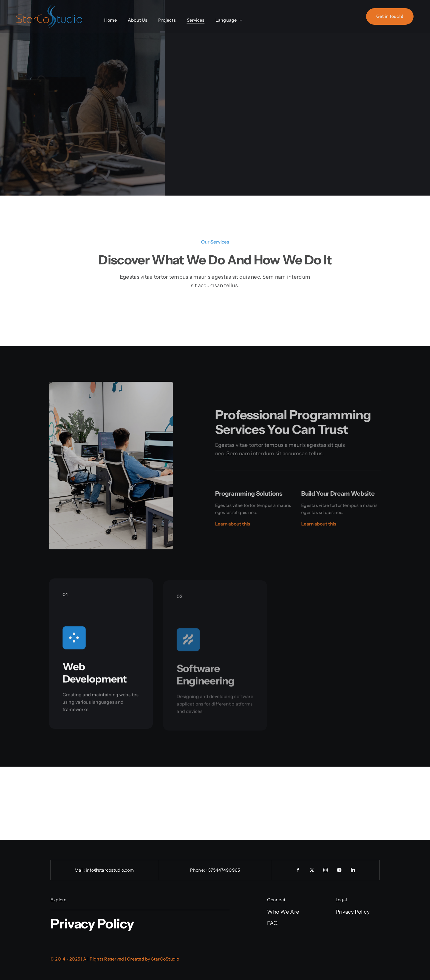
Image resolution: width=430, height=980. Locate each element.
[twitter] (312, 870)
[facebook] (298, 870)
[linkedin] (353, 870)
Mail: (80, 870)
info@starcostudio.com (110, 870)
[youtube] (340, 870)
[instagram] (326, 870)
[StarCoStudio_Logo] (49, 6)
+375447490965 (223, 870)
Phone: (198, 870)
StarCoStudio (165, 959)
